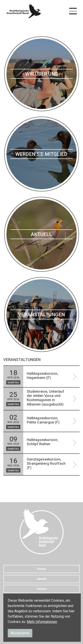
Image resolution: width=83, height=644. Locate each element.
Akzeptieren (20, 633)
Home (42, 569)
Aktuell (42, 579)
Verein (41, 589)
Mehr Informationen (42, 622)
